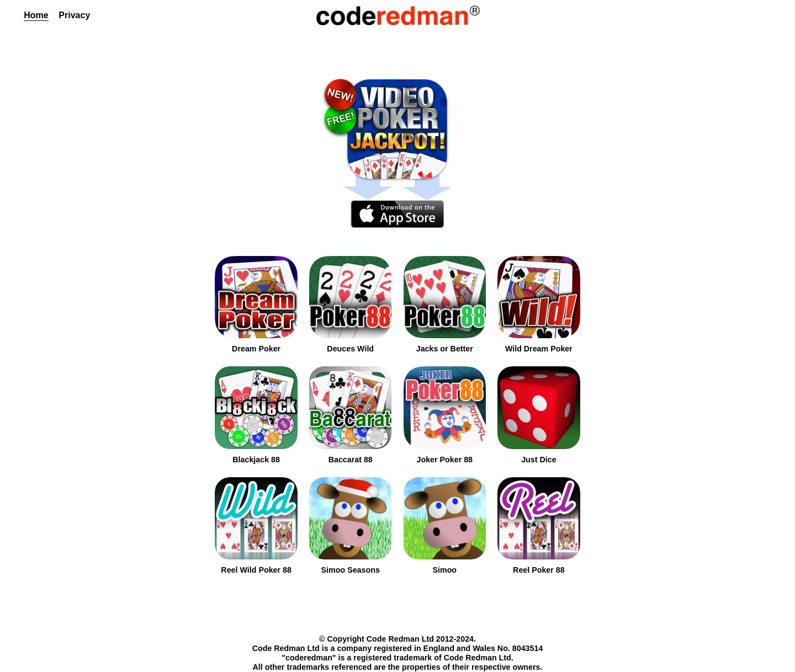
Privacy (74, 15)
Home (36, 15)
